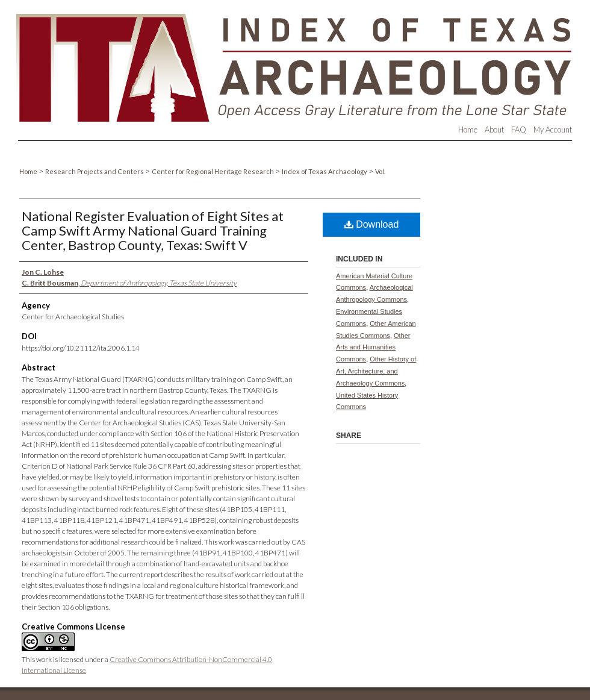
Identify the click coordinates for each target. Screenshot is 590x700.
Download (372, 224)
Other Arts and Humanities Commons (373, 348)
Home (29, 171)
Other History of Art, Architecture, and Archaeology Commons (376, 371)
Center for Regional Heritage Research (213, 171)
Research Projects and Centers (95, 171)
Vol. (380, 171)
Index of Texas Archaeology (325, 171)
